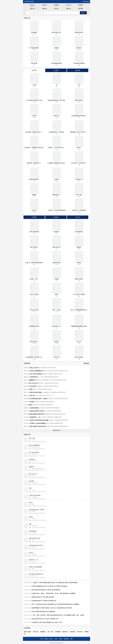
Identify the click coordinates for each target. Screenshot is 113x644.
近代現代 (27, 411)
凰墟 (30, 405)
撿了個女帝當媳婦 (36, 374)
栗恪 (47, 423)
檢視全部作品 (57, 430)
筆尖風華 (35, 405)
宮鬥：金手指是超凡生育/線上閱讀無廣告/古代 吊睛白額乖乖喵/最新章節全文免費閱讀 (55, 604)
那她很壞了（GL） (36, 417)
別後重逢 (27, 399)
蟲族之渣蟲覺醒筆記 (37, 371)
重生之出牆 (34, 368)
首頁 (42, 639)
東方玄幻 (56, 9)
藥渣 (39, 368)
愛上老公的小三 (34, 383)
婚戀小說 (27, 408)
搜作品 (88, 2)
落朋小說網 (27, 632)
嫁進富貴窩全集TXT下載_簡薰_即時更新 (43, 597)
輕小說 (26, 414)
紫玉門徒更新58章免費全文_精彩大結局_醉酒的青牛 (46, 590)
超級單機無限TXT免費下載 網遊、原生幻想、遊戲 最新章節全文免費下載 (52, 608)
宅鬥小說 (27, 402)
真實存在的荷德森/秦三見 (43, 380)
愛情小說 (27, 426)
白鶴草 (37, 402)
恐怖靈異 (81, 5)
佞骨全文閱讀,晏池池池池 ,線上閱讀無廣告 (43, 611)
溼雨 (31, 389)
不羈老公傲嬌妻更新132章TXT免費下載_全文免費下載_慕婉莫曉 (50, 586)
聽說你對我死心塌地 (37, 411)
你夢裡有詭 (34, 377)
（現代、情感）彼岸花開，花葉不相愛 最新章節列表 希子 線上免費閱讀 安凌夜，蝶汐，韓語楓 (58, 615)
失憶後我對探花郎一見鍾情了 (39, 399)
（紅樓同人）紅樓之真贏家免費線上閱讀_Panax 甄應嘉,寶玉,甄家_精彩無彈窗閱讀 (55, 583)
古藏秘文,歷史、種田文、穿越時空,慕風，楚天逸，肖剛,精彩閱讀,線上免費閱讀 (54, 593)
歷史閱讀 (81, 9)
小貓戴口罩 (47, 392)
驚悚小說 (32, 9)
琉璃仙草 (45, 374)
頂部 (71, 639)
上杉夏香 (42, 408)
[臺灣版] (66, 639)
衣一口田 (41, 377)
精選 (61, 639)
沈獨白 (51, 420)
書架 (84, 2)
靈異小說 (27, 377)
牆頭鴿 (48, 414)
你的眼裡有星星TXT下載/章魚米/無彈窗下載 (44, 601)
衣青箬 (45, 417)
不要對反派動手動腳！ (36, 392)
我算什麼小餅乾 (48, 371)
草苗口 (42, 383)
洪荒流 (26, 405)
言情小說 (44, 5)
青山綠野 (33, 386)
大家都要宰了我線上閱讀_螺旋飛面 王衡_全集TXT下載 (47, 622)
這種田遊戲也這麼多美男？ (37, 414)
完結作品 (69, 9)
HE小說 (27, 380)
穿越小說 (27, 374)
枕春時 (32, 402)
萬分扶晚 (50, 426)
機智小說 (27, 395)
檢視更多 (86, 363)
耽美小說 (27, 371)
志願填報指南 (34, 408)
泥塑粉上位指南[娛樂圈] (38, 423)
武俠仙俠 (44, 9)
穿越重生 (56, 5)
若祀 (36, 395)
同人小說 (69, 5)
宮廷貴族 (27, 368)
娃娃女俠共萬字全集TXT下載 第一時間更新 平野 (45, 619)
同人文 (26, 392)
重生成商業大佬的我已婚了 (39, 426)
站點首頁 (32, 5)
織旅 (45, 411)
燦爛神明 (32, 380)
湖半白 (51, 399)
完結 (56, 639)
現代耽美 (27, 386)
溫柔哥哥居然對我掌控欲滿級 (39, 420)
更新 (51, 639)
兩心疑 (32, 395)
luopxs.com (29, 2)
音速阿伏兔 (40, 386)
